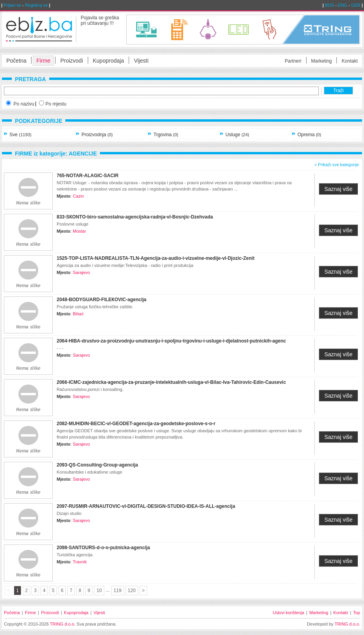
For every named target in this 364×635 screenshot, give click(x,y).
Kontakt (350, 61)
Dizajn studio (69, 513)
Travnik (80, 562)
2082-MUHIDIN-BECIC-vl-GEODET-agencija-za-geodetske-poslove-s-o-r (136, 424)
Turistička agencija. (75, 555)
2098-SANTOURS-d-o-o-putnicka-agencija (103, 548)
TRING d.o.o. (63, 624)
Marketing (322, 61)
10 (99, 591)
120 (132, 591)
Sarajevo (81, 272)
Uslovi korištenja (288, 613)
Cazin (78, 196)
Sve (20, 135)
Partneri (293, 61)
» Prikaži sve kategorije (337, 165)
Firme (43, 61)
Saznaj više (338, 189)
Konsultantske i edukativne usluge (89, 472)
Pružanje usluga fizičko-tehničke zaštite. (95, 307)
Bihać (78, 314)
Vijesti (141, 61)
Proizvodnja (97, 135)
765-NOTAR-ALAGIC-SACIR (88, 176)
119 (118, 591)
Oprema (309, 135)
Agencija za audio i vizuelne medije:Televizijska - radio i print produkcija (125, 265)
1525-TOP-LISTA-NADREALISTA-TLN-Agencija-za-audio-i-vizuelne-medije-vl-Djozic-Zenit (156, 258)
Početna (16, 61)
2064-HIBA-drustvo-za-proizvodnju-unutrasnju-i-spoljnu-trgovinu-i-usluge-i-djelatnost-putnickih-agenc (171, 341)
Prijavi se (12, 5)
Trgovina (166, 135)
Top (357, 613)
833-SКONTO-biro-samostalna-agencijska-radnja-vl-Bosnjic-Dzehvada (135, 217)
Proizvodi (72, 61)
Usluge (237, 135)
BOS (330, 5)
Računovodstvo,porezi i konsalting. (90, 389)
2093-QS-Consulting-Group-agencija (97, 465)
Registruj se (36, 5)
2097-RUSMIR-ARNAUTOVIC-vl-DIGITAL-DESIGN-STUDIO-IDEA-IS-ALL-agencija (146, 506)
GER (356, 5)
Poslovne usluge (73, 224)
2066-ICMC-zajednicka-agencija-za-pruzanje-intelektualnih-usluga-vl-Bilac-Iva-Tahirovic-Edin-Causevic (171, 382)
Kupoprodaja (108, 61)
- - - (60, 348)
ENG (343, 5)
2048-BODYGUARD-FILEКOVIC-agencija (102, 300)
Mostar (79, 231)
